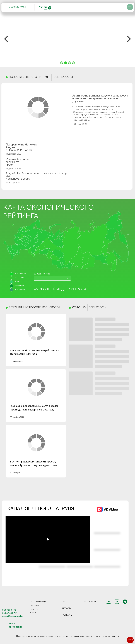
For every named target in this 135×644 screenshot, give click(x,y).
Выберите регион (42, 274)
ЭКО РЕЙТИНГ (90, 602)
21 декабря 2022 (17, 473)
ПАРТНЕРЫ (34, 609)
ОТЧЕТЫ (33, 613)
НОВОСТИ (67, 609)
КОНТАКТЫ (68, 615)
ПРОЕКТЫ (67, 602)
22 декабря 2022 (17, 417)
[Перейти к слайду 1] (62, 63)
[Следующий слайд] (129, 39)
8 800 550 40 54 (17, 7)
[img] (36, 332)
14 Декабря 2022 (13, 154)
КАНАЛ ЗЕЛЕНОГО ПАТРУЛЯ (41, 509)
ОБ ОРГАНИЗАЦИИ (39, 602)
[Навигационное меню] (130, 7)
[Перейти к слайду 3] (69, 63)
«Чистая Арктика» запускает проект (17, 162)
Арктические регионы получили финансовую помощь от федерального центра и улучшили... (100, 99)
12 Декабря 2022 (13, 169)
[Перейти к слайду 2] (66, 63)
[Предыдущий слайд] (6, 39)
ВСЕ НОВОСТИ (63, 77)
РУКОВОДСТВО (35, 605)
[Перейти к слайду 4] (73, 63)
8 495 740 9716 (10, 613)
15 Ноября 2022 (13, 183)
